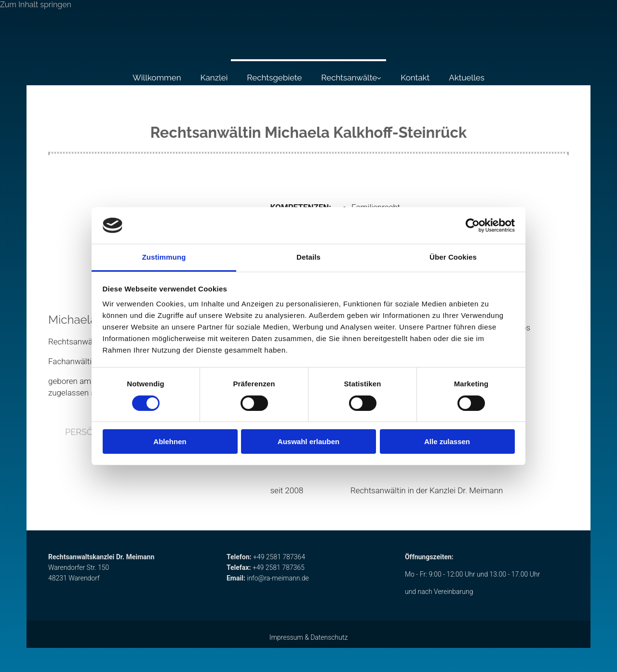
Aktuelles (467, 78)
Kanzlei (214, 78)
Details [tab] (308, 257)
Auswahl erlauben (308, 441)
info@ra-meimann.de (278, 578)
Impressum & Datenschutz (309, 637)
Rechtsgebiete (274, 78)
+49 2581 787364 (279, 557)
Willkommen (157, 78)
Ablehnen (170, 441)
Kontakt (415, 78)
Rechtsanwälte (349, 78)
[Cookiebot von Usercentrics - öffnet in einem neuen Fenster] (473, 225)
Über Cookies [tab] (453, 257)
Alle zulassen (447, 441)
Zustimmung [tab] (164, 257)
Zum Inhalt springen (36, 5)
